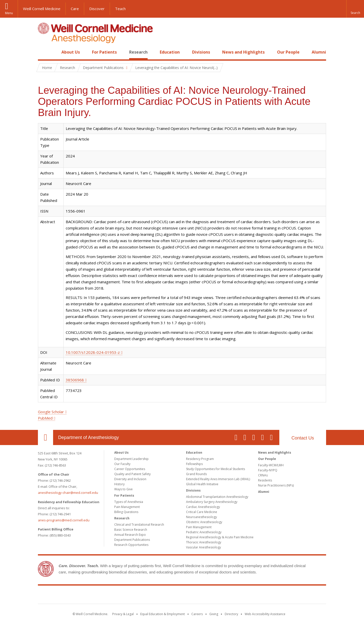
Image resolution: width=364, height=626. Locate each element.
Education (170, 52)
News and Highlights (243, 52)
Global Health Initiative (202, 484)
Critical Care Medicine (202, 512)
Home (43, 52)
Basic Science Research (131, 530)
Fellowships (194, 464)
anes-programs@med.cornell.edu (64, 520)
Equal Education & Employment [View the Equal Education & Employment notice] (163, 614)
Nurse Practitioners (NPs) (276, 485)
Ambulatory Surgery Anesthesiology (212, 502)
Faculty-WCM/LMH (271, 465)
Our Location (45, 437)
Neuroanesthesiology (201, 517)
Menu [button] (9, 13)
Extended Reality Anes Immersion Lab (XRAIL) (218, 479)
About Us (71, 52)
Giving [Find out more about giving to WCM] (214, 614)
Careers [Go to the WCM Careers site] (197, 614)
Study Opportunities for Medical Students (215, 469)
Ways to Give (123, 489)
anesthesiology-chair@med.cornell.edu (68, 493)
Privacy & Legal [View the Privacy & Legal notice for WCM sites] (123, 614)
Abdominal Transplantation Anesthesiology (217, 497)
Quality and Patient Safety (132, 474)
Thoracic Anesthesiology (204, 542)
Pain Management (127, 507)
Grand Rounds (196, 474)
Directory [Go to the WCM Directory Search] (231, 614)
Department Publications (132, 540)
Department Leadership (131, 459)
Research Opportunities (131, 545)
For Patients (104, 52)
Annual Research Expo (130, 535)
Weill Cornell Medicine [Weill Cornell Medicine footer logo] (182, 596)
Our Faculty (122, 464)
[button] (355, 9)
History (119, 484)
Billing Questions (126, 512)
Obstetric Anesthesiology (204, 522)
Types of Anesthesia (129, 502)
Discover (97, 9)
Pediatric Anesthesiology (204, 532)
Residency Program (200, 459)
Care (75, 9)
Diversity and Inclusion (130, 479)
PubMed (45, 418)
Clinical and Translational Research (139, 525)
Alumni (319, 52)
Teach (120, 9)
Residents (265, 480)
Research (138, 52)
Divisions (201, 52)
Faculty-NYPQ (268, 470)
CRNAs (263, 475)
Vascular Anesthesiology (203, 547)
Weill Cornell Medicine (42, 9)
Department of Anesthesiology (88, 437)
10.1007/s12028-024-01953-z (93, 352)
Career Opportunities (130, 469)
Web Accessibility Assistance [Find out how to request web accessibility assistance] (265, 614)
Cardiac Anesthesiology (203, 507)
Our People (288, 52)
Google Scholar (51, 412)
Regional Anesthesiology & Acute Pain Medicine (220, 537)
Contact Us (303, 438)
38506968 (75, 380)
